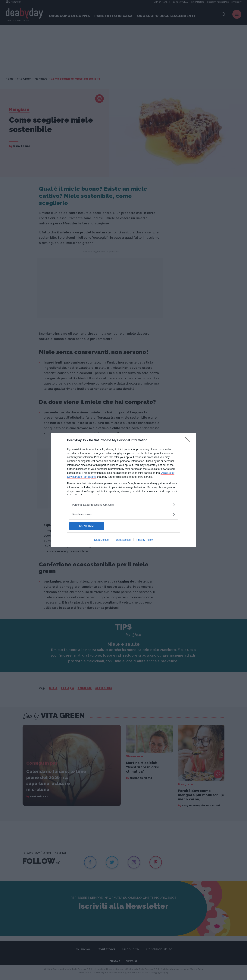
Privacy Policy (145, 540)
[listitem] (123, 505)
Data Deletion (102, 540)
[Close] (189, 440)
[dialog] (123, 490)
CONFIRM (87, 526)
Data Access (123, 540)
